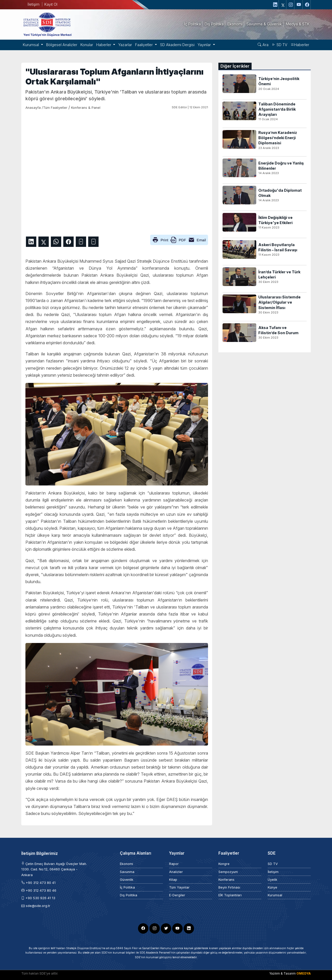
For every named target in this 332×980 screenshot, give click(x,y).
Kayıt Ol (51, 4)
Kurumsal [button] (31, 45)
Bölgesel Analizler (62, 45)
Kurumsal (275, 895)
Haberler (300, 45)
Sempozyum (228, 872)
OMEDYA (304, 973)
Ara (263, 45)
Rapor (174, 864)
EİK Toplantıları (230, 895)
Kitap (173, 880)
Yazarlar (125, 45)
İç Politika (127, 887)
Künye (272, 887)
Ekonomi (126, 864)
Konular (87, 45)
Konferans (226, 880)
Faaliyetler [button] (144, 45)
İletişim (33, 4)
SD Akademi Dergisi (177, 45)
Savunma (127, 872)
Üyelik (272, 880)
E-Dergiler (177, 895)
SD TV (279, 45)
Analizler (176, 872)
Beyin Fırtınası (229, 887)
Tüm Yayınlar (179, 887)
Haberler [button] (104, 45)
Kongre (224, 864)
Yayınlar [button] (205, 45)
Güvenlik (127, 880)
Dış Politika (129, 895)
